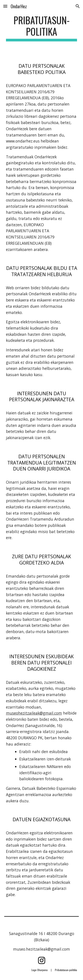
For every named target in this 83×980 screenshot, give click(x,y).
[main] (42, 28)
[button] (5, 6)
